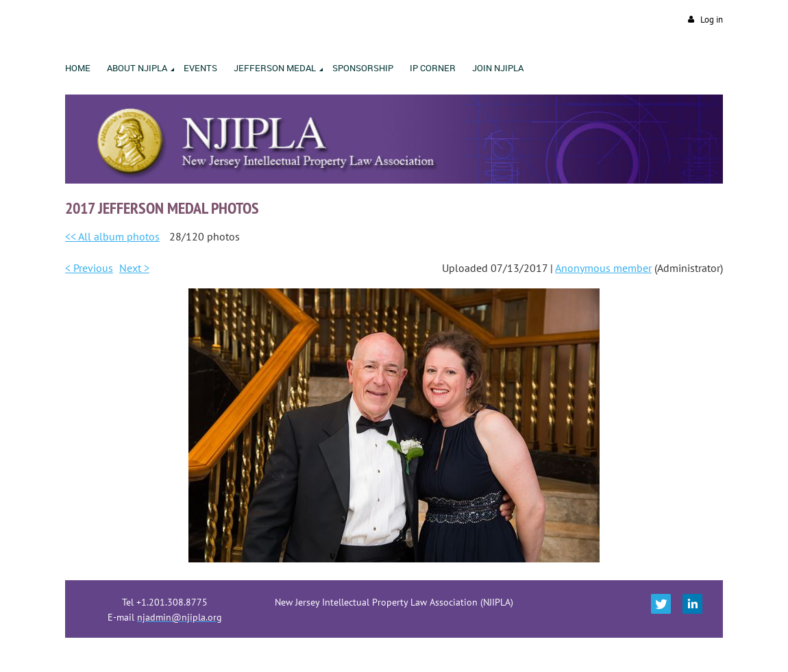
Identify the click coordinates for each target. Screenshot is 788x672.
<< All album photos (112, 236)
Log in (712, 20)
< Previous (89, 268)
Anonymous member (603, 268)
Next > (134, 268)
